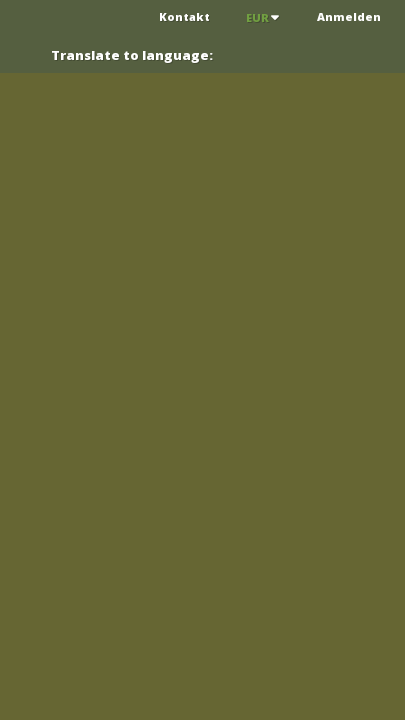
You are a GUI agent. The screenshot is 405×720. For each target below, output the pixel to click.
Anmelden (349, 16)
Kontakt (184, 16)
